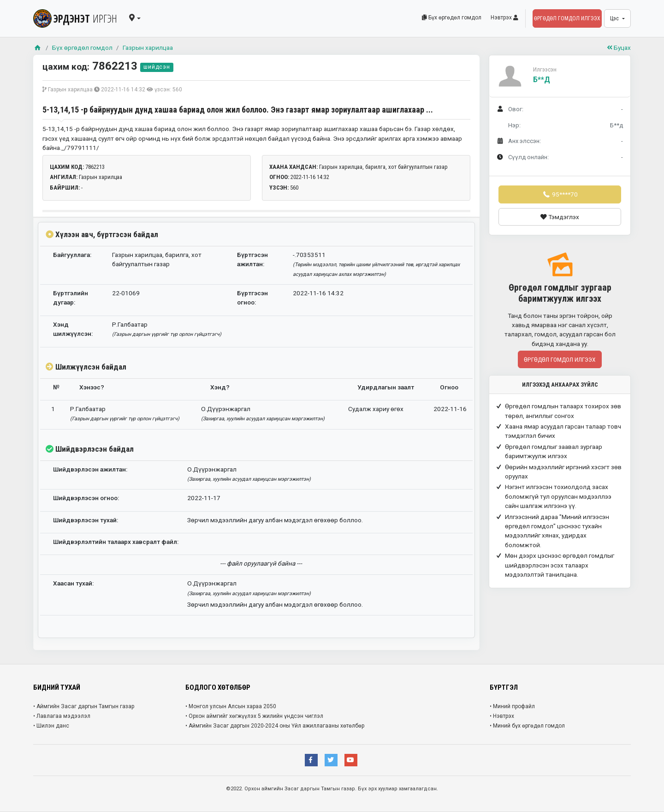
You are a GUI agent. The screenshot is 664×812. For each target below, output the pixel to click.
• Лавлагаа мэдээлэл (62, 716)
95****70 (560, 194)
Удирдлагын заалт (386, 387)
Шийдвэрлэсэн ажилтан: (90, 469)
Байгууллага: (72, 255)
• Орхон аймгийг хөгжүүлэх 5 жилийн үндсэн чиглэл (254, 716)
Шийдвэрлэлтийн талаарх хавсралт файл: (116, 542)
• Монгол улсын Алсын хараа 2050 (231, 706)
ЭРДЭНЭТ (75, 18)
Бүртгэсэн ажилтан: (252, 259)
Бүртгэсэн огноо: (252, 298)
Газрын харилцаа (148, 48)
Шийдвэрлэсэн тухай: (86, 520)
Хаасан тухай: (73, 583)
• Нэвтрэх (502, 716)
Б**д (542, 80)
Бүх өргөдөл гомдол (452, 18)
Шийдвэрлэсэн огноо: (86, 498)
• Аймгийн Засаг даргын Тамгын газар (84, 706)
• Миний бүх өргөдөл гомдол (527, 726)
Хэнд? (220, 387)
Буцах (619, 48)
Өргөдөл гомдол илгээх (567, 18)
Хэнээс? (92, 387)
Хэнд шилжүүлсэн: (73, 329)
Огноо (449, 387)
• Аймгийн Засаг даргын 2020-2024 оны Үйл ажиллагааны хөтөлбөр (275, 726)
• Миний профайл (512, 706)
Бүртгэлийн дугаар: (71, 298)
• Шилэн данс (51, 726)
